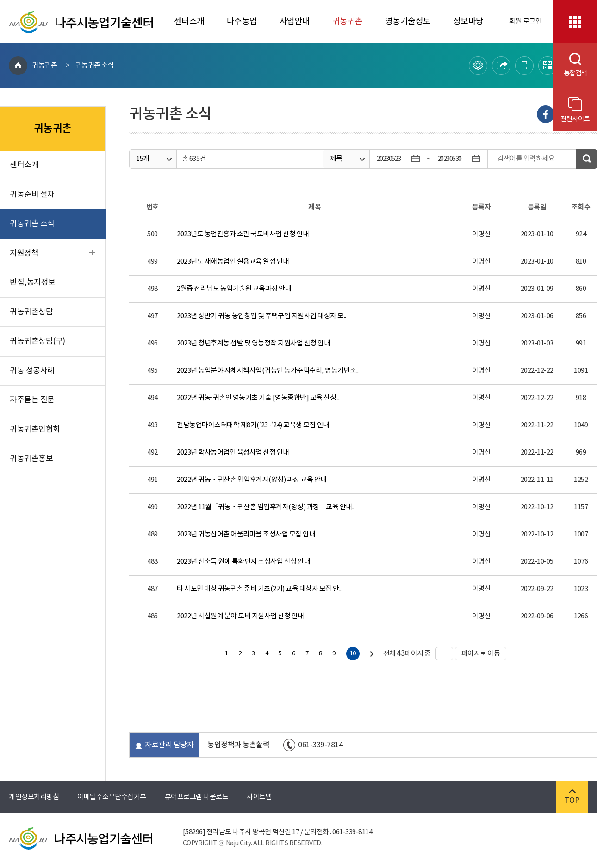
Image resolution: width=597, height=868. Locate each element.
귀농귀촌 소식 (95, 65)
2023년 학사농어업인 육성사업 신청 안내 (233, 452)
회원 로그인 (525, 22)
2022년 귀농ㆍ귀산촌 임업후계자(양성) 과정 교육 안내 (252, 480)
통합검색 (570, 65)
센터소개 (189, 22)
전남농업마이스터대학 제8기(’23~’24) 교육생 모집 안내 (253, 425)
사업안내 (295, 22)
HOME (18, 66)
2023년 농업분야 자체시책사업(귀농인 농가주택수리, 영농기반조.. (268, 371)
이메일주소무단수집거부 (112, 797)
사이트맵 (259, 797)
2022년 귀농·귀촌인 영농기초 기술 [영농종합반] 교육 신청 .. (258, 398)
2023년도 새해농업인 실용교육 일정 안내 (233, 262)
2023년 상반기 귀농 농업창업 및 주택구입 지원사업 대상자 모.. (261, 316)
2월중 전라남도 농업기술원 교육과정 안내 (234, 289)
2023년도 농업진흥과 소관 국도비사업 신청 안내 (243, 234)
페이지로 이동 (478, 654)
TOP (572, 797)
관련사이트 (575, 110)
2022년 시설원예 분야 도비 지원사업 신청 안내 (240, 616)
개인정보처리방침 (34, 797)
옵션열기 (169, 159)
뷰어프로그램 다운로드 (197, 797)
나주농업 (242, 22)
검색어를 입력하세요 (526, 159)
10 (353, 654)
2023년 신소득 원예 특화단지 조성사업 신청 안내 (243, 562)
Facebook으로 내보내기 (546, 114)
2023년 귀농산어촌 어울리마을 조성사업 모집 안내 (246, 534)
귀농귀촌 (348, 22)
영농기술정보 (408, 22)
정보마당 (468, 22)
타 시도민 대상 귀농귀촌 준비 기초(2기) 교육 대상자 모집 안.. (259, 589)
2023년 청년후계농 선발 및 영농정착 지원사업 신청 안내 (253, 343)
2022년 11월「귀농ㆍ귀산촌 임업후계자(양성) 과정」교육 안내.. (266, 507)
